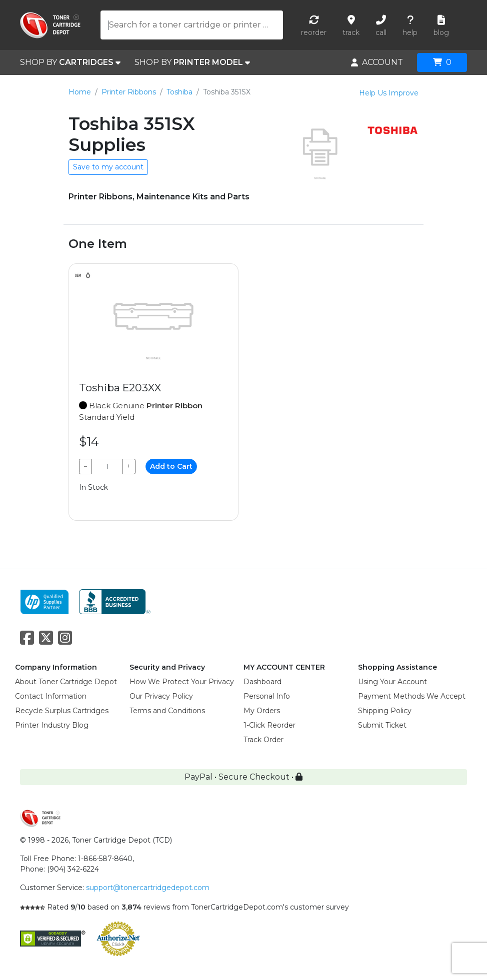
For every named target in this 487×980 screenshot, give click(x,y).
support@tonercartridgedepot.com (148, 888)
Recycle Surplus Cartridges (62, 711)
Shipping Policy (385, 711)
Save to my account (108, 167)
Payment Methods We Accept (412, 696)
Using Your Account (392, 682)
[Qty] (107, 467)
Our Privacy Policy (161, 696)
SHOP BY (70, 62)
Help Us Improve (389, 93)
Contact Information (51, 696)
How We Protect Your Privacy (182, 682)
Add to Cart (171, 466)
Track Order (263, 740)
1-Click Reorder (269, 725)
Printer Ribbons (129, 92)
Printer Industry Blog (52, 725)
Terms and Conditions (167, 711)
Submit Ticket (382, 725)
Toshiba (179, 92)
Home (80, 92)
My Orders (262, 711)
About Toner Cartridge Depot (66, 682)
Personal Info (267, 696)
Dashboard (262, 682)
